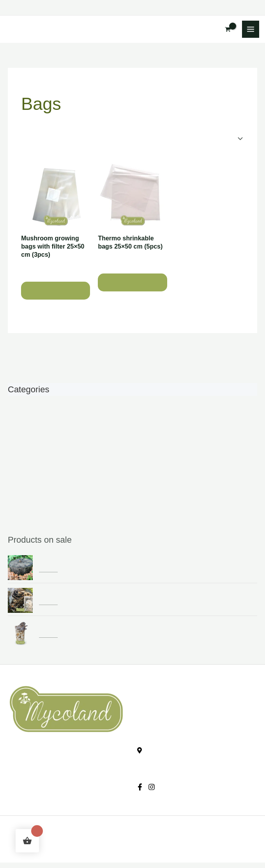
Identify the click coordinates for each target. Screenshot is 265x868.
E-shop (145, 690)
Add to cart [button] (56, 291)
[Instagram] (152, 787)
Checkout (20, 763)
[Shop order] (209, 138)
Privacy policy (26, 775)
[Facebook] (140, 787)
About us (148, 701)
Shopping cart (25, 751)
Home (28, 82)
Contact (146, 713)
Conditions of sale (30, 786)
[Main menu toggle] (251, 29)
